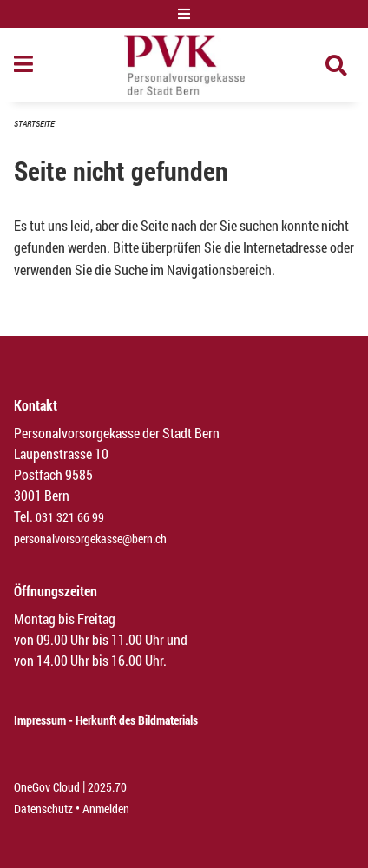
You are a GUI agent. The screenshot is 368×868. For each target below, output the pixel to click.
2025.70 (107, 787)
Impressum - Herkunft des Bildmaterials (106, 720)
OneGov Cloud (47, 787)
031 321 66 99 (70, 517)
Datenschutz (43, 809)
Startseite (34, 124)
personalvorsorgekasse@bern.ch (90, 539)
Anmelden (106, 809)
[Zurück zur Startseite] (184, 65)
